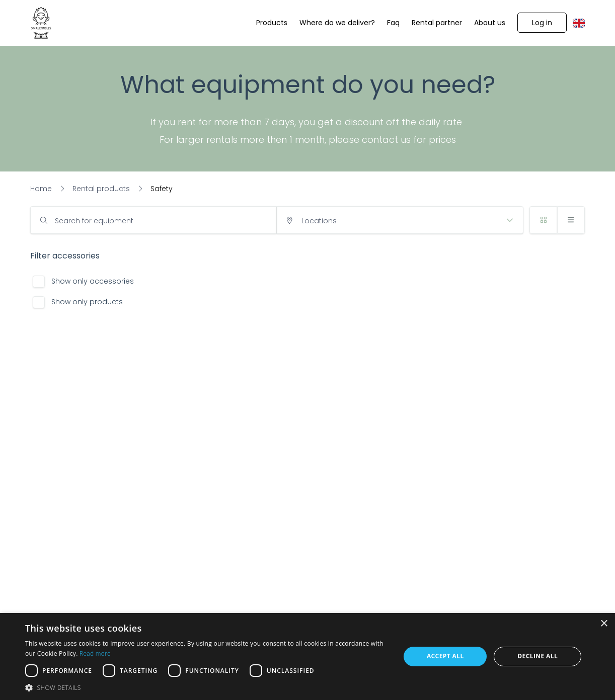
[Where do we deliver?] (337, 23)
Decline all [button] (537, 656)
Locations (319, 221)
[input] (153, 220)
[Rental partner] (437, 23)
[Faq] (393, 23)
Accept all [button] (445, 656)
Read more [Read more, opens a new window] (95, 653)
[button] (542, 23)
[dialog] (308, 657)
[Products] (272, 23)
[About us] (490, 23)
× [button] (604, 624)
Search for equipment (94, 221)
